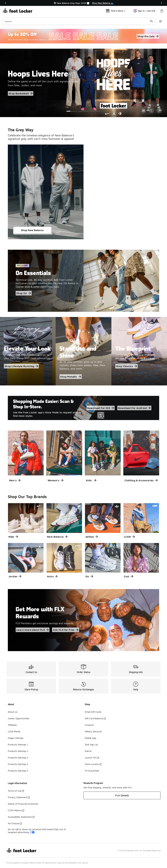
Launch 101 (92, 758)
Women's (56, 480)
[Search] (79, 21)
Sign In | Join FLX (144, 11)
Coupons (89, 725)
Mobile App (91, 738)
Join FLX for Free (66, 630)
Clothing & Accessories (141, 480)
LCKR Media (14, 731)
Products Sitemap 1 (18, 744)
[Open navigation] (160, 21)
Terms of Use (16, 791)
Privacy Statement (19, 797)
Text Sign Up (91, 744)
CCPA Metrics (16, 810)
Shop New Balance (32, 230)
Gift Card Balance (95, 718)
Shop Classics (126, 366)
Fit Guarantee (92, 771)
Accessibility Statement (21, 817)
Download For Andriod (134, 408)
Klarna (88, 751)
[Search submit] (152, 21)
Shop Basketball (21, 93)
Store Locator (93, 764)
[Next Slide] (159, 111)
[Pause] (144, 111)
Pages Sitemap (16, 738)
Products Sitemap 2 (18, 751)
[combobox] (79, 21)
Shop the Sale (148, 36)
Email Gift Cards (93, 712)
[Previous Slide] (151, 111)
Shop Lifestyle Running (21, 366)
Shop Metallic (71, 377)
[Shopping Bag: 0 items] (162, 11)
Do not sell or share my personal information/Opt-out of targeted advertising (37, 831)
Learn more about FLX (33, 630)
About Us (13, 712)
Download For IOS (101, 408)
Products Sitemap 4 (18, 764)
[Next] (161, 3)
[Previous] (6, 3)
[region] (83, 3)
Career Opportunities (19, 718)
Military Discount (93, 731)
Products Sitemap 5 (18, 771)
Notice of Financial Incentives (23, 804)
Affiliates (12, 725)
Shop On (24, 293)
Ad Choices (15, 823)
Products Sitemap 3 (18, 758)
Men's (15, 480)
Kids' (91, 480)
